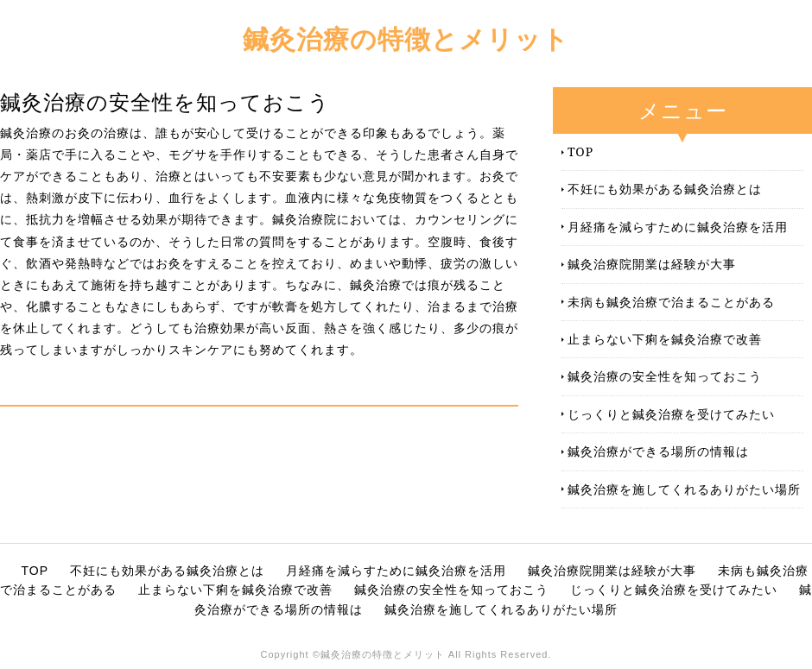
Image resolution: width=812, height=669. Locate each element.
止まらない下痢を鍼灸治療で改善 (665, 339)
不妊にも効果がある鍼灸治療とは (665, 189)
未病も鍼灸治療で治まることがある (671, 302)
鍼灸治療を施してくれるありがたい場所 (684, 489)
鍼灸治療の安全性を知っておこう (665, 376)
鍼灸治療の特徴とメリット (406, 38)
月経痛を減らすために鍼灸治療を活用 (678, 227)
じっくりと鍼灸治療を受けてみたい (671, 414)
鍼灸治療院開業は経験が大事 (652, 264)
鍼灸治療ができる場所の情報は (658, 451)
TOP (580, 151)
